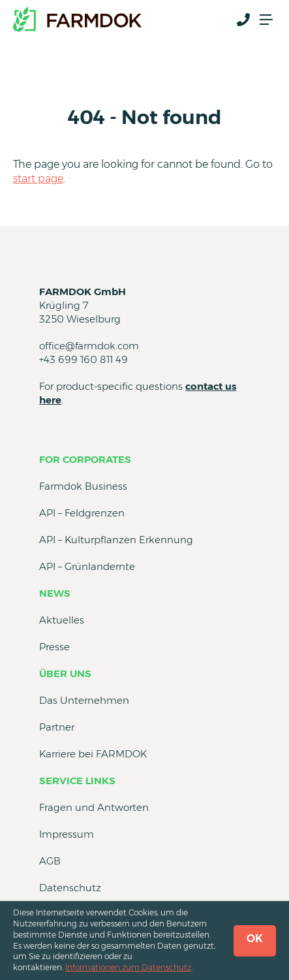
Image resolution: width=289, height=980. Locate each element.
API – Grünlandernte (87, 566)
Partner (57, 727)
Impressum (67, 834)
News (55, 593)
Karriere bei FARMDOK (93, 754)
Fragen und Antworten (94, 807)
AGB (50, 861)
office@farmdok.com (89, 346)
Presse (54, 647)
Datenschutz (70, 888)
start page (38, 179)
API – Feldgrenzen (82, 513)
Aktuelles (62, 620)
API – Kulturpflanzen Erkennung (116, 540)
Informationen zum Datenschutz (128, 967)
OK (255, 939)
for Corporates (85, 459)
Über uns (65, 673)
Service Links (77, 781)
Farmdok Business (83, 486)
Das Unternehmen (84, 700)
